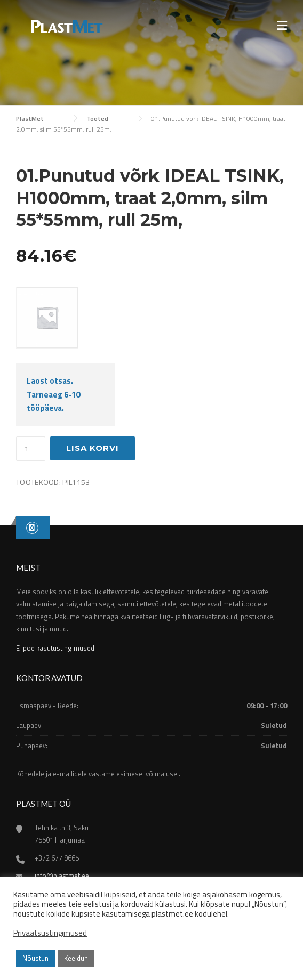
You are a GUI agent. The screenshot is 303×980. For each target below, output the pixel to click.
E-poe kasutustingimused (55, 648)
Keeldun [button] (76, 958)
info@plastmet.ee (62, 876)
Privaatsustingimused (50, 933)
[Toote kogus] (31, 449)
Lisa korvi (93, 448)
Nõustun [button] (35, 958)
